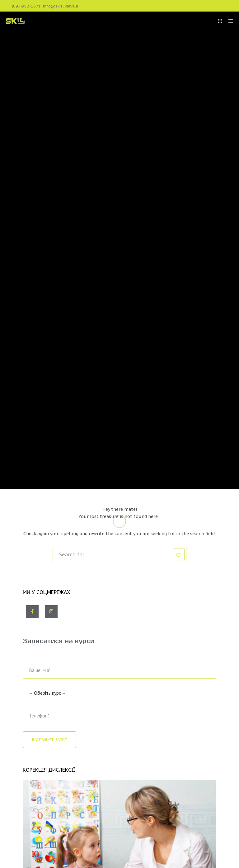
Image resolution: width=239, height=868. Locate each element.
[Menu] (229, 21)
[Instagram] (51, 612)
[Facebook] (32, 612)
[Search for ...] (119, 554)
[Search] (179, 554)
